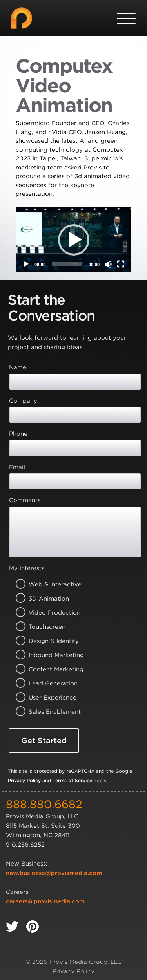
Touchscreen (45, 627)
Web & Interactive (45, 584)
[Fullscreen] (121, 264)
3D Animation (45, 599)
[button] (74, 240)
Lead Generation (45, 683)
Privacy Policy (24, 780)
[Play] (26, 264)
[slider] (67, 264)
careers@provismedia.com (45, 901)
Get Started (44, 741)
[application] (73, 240)
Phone (18, 434)
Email (17, 467)
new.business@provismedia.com (54, 873)
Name (18, 367)
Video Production (45, 613)
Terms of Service (72, 780)
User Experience (45, 698)
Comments (25, 500)
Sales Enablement (45, 712)
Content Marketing (45, 669)
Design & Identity (45, 641)
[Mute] (108, 264)
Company (23, 401)
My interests (27, 568)
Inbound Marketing (45, 655)
